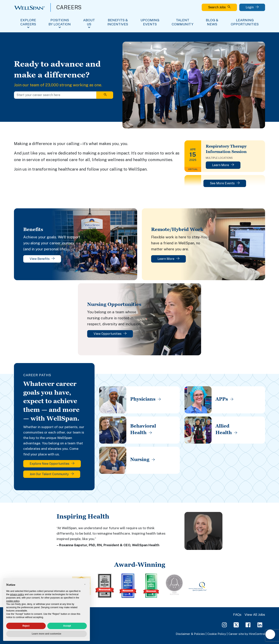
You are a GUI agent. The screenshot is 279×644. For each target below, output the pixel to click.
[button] (85, 584)
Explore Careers (28, 22)
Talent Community (183, 22)
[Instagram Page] (224, 625)
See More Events (225, 183)
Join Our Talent (52, 474)
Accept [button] (67, 626)
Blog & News (212, 22)
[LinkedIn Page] (260, 625)
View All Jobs (255, 614)
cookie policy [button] (13, 601)
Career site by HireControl (247, 634)
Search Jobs (219, 7)
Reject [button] (26, 626)
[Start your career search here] (55, 95)
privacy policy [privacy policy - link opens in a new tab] (17, 594)
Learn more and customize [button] (46, 634)
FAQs (237, 614)
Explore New (52, 464)
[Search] (105, 95)
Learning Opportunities (245, 22)
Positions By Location (60, 22)
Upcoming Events (150, 22)
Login (252, 7)
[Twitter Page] (236, 625)
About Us (89, 22)
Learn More (223, 165)
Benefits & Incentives (118, 22)
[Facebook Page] (248, 625)
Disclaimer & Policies (190, 634)
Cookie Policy (217, 634)
